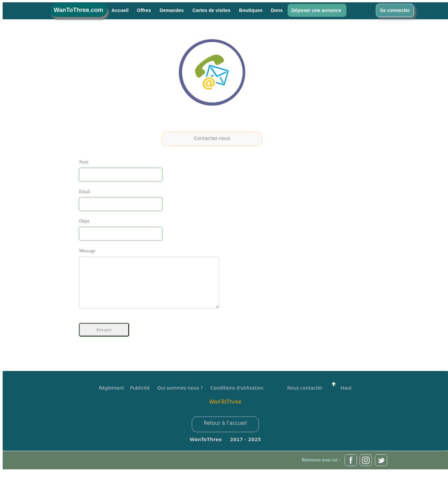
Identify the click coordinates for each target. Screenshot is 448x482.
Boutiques (251, 10)
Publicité (144, 398)
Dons (277, 10)
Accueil (120, 10)
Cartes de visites (212, 10)
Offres (145, 10)
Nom (84, 162)
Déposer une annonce (317, 10)
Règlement (112, 398)
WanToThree (225, 412)
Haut (340, 398)
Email (85, 192)
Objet (84, 221)
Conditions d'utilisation (237, 398)
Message (87, 251)
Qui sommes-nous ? (180, 398)
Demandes (172, 10)
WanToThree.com (79, 10)
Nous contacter (305, 398)
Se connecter (395, 10)
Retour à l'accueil (225, 433)
